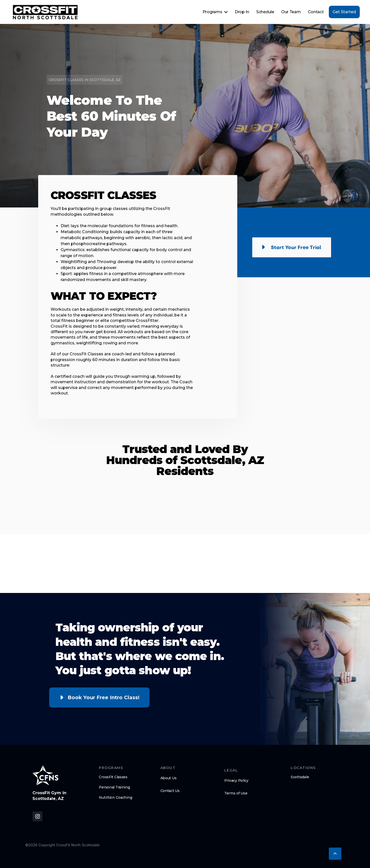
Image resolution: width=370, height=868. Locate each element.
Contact (316, 12)
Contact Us (170, 791)
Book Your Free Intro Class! (104, 697)
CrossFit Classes (113, 777)
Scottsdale (300, 777)
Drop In (242, 12)
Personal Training (114, 787)
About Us (169, 778)
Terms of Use (236, 793)
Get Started (344, 12)
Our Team (291, 12)
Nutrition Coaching (115, 797)
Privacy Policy (236, 780)
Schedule (265, 12)
